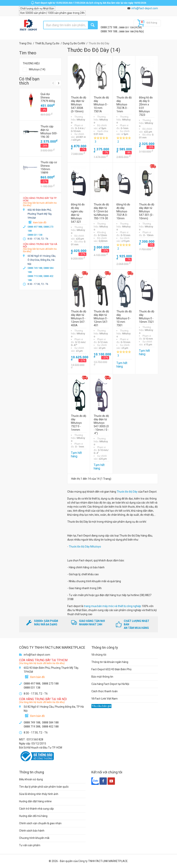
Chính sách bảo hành (32, 831)
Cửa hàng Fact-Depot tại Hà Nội (110, 684)
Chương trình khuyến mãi (34, 838)
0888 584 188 (127, 32)
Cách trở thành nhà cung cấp (36, 809)
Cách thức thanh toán (105, 691)
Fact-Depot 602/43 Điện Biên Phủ (111, 669)
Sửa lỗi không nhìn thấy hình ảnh (39, 794)
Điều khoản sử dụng (31, 779)
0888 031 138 (127, 27)
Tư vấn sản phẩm (30, 845)
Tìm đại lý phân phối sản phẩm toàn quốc (44, 787)
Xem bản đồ (40, 222)
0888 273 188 (109, 27)
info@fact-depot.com (145, 8)
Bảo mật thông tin (102, 677)
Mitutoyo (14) (37, 69)
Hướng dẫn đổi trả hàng (33, 816)
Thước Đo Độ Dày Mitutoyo (85, 547)
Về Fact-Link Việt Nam (105, 699)
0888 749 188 (109, 31)
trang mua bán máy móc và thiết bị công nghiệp (113, 606)
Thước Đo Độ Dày (127, 492)
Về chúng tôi (99, 655)
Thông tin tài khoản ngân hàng (110, 662)
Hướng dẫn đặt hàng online (35, 801)
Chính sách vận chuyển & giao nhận (40, 823)
